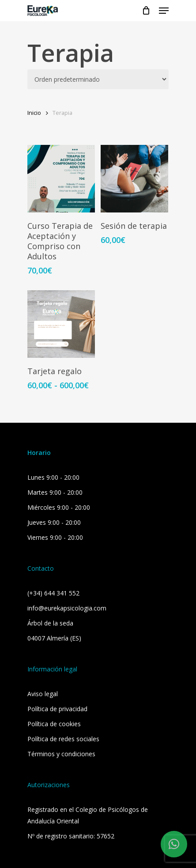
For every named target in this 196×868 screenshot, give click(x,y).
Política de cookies (54, 724)
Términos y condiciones (61, 754)
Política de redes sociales (63, 739)
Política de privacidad (57, 709)
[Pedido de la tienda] (98, 79)
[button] (174, 844)
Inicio (34, 113)
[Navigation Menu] (164, 11)
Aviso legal (43, 694)
